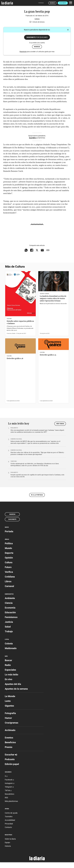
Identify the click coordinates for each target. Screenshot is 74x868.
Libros (8, 581)
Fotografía (10, 713)
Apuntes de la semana (16, 689)
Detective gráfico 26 (15, 358)
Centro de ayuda (11, 813)
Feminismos (11, 617)
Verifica (9, 572)
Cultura (37, 19)
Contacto (8, 827)
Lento (8, 701)
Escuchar (11, 755)
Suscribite (63, 3)
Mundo (8, 548)
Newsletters (9, 794)
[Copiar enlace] (48, 250)
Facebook (9, 780)
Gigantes (9, 706)
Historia (8, 846)
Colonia (9, 644)
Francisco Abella (11, 333)
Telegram (9, 787)
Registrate (23, 52)
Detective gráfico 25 (48, 355)
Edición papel (12, 764)
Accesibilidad (10, 820)
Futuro (8, 567)
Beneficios (10, 742)
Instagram (10, 783)
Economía (10, 608)
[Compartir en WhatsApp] (26, 250)
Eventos (9, 738)
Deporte (9, 553)
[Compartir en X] (37, 250)
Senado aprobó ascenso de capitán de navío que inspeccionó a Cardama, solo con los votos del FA (37, 476)
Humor (8, 718)
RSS (6, 798)
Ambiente (10, 598)
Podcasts (10, 759)
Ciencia (9, 603)
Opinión (9, 558)
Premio (9, 747)
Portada (9, 531)
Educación (10, 612)
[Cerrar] (68, 30)
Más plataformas (11, 801)
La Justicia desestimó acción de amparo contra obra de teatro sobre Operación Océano (53, 298)
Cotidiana (10, 577)
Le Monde (10, 696)
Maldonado (11, 648)
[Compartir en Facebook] (32, 250)
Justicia (9, 622)
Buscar (8, 660)
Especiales (10, 670)
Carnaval (9, 586)
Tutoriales (9, 816)
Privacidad (9, 824)
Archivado (10, 730)
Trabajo (9, 631)
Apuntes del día (13, 684)
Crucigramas (12, 723)
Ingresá (52, 3)
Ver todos (60, 424)
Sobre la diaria (10, 839)
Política (9, 543)
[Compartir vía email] (42, 250)
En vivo (9, 679)
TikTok (8, 790)
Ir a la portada (37, 495)
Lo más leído (12, 675)
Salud (8, 627)
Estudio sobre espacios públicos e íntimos (20, 322)
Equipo (7, 842)
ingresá (37, 47)
